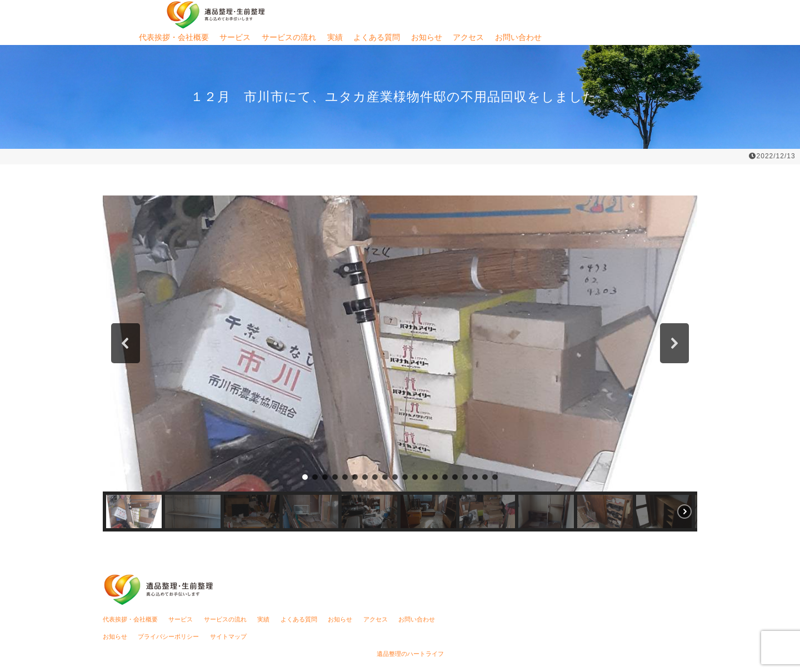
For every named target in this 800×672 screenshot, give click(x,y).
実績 (335, 37)
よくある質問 (377, 37)
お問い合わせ (518, 37)
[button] (126, 343)
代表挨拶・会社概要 (174, 37)
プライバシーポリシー (168, 636)
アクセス (468, 37)
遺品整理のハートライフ (410, 654)
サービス (235, 37)
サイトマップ (228, 636)
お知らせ (427, 37)
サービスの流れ (289, 37)
